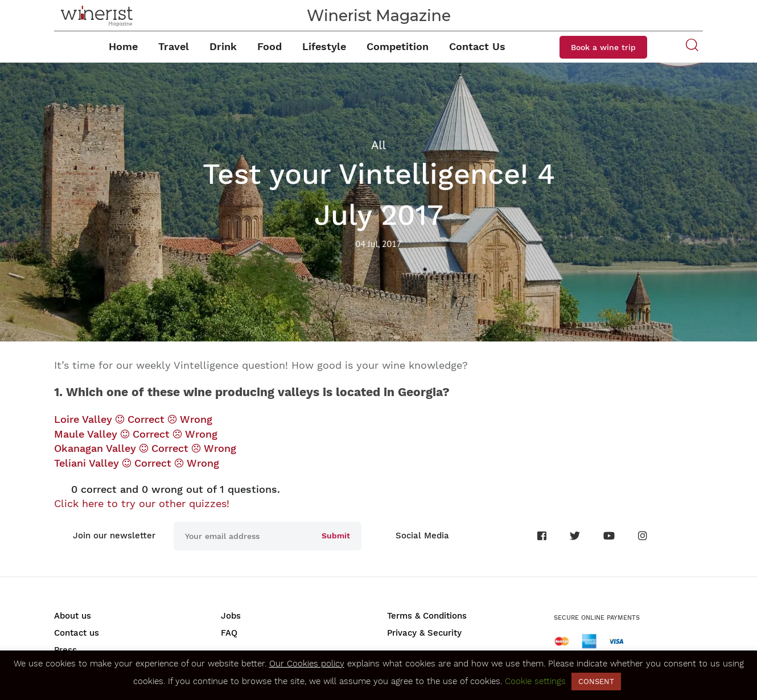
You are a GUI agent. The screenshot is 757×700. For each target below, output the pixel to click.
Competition (398, 46)
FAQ (229, 633)
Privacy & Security (424, 633)
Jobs (231, 616)
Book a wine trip (603, 47)
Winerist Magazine (379, 16)
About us (73, 616)
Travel (174, 46)
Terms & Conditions (427, 616)
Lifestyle (324, 46)
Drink (223, 46)
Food (270, 46)
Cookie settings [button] (535, 681)
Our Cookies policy (307, 664)
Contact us (77, 633)
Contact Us (477, 46)
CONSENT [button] (596, 682)
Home (123, 46)
